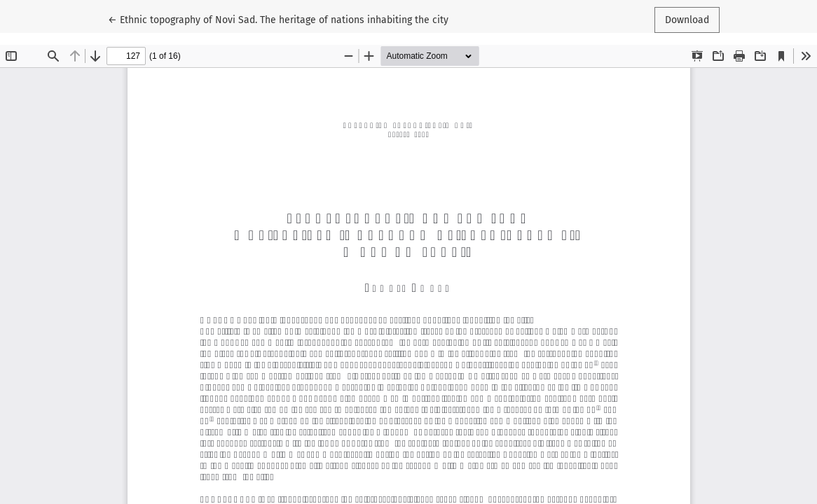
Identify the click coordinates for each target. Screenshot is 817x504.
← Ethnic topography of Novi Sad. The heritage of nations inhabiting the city (278, 19)
